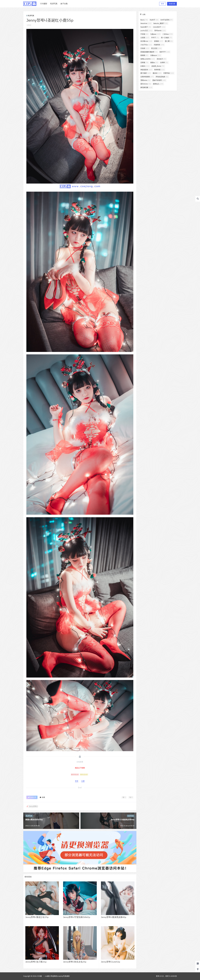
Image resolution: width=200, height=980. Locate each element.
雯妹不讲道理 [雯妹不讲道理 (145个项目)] (159, 80)
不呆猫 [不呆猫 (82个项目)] (144, 34)
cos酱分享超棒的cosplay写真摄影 (57, 976)
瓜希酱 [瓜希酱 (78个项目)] (144, 62)
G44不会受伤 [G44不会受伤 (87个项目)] (167, 20)
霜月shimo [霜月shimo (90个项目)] (146, 84)
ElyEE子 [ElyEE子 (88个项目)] (154, 20)
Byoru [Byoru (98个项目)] (144, 20)
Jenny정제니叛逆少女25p (37, 917)
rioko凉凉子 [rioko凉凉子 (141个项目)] (159, 27)
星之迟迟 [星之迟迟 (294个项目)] (156, 48)
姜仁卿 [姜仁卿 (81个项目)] (169, 41)
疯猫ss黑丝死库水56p (34, 820)
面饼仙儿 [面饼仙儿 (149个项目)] (158, 84)
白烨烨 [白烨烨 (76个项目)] (164, 62)
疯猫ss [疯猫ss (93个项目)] (154, 62)
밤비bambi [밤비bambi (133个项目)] (160, 30)
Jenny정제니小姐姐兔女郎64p (123, 820)
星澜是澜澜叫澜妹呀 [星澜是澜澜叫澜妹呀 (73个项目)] (149, 52)
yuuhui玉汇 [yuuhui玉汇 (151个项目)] (146, 30)
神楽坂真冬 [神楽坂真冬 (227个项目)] (146, 70)
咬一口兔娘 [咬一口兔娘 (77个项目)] (167, 38)
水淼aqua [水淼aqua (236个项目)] (156, 55)
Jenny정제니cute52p (110, 962)
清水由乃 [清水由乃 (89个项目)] (161, 59)
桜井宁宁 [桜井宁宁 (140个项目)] (165, 52)
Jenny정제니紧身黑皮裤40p (114, 917)
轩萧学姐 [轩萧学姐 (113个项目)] (169, 73)
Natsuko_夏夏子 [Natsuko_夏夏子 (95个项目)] (161, 23)
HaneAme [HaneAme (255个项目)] (146, 23)
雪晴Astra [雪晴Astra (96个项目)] (145, 80)
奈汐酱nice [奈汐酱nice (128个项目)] (146, 41)
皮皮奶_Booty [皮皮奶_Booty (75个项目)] (158, 66)
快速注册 (172, 4)
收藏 (42, 797)
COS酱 (39, 976)
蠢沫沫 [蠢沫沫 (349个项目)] (157, 73)
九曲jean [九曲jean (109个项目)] (155, 34)
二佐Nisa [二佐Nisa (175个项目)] (168, 34)
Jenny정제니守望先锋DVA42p (77, 917)
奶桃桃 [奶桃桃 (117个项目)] (159, 41)
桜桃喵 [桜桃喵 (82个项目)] (144, 55)
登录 (163, 4)
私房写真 (30, 16)
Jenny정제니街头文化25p (75, 962)
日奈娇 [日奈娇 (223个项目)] (145, 48)
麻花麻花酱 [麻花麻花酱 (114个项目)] (146, 87)
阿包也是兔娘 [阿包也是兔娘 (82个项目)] (162, 77)
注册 (83, 781)
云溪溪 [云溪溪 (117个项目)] (145, 38)
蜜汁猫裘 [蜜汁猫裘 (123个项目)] (146, 73)
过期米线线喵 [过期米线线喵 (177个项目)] (147, 77)
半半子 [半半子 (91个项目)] (155, 38)
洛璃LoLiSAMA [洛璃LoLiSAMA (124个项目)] (148, 59)
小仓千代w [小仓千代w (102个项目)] (146, 45)
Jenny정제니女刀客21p (36, 962)
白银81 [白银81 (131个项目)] (145, 66)
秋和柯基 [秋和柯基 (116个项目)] (159, 70)
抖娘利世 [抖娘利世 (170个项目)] (159, 45)
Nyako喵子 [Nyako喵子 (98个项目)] (146, 27)
